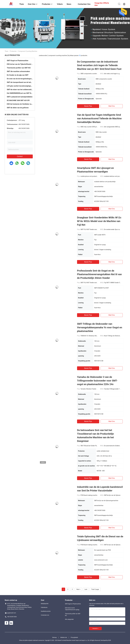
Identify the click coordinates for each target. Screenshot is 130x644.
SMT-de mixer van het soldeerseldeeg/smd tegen (20, 90)
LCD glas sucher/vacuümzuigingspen (20, 86)
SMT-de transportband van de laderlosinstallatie (20, 82)
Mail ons (112, 106)
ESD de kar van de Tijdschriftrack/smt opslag (20, 64)
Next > (78, 589)
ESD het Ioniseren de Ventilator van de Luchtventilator (20, 104)
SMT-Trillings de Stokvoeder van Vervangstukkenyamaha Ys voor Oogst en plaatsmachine (100, 327)
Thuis (6, 51)
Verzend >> (95, 628)
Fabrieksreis (44, 607)
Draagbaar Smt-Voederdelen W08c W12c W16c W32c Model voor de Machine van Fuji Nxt (99, 221)
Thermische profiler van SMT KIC (19, 68)
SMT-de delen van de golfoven (18, 108)
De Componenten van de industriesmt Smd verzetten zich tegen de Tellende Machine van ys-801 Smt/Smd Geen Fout (99, 65)
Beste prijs (88, 106)
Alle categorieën (69, 619)
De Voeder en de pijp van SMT (18, 75)
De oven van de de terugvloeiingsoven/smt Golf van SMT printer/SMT (20, 79)
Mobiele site (64, 637)
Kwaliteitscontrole (46, 611)
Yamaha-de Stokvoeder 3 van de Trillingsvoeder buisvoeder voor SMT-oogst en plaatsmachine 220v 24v (97, 381)
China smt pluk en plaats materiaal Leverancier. (32, 640)
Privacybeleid (74, 637)
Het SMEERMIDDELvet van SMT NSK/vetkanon (20, 93)
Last (86, 589)
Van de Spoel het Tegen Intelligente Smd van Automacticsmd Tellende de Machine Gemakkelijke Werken (99, 118)
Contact (20, 156)
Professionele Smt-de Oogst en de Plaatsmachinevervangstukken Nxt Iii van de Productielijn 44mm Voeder (99, 274)
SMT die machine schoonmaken (18, 71)
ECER (109, 640)
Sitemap (54, 637)
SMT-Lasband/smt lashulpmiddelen (20, 97)
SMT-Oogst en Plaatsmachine (18, 61)
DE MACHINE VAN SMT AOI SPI (18, 100)
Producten (13, 51)
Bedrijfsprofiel (45, 604)
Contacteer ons (45, 615)
